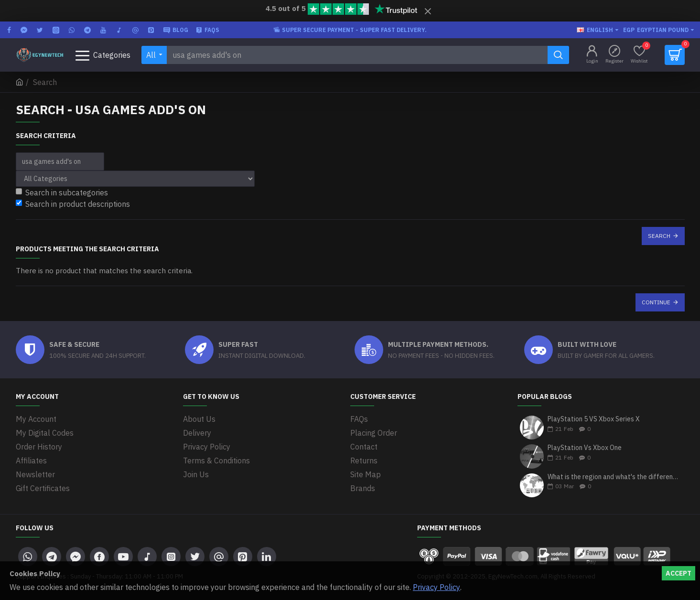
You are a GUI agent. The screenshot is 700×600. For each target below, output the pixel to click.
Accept (678, 573)
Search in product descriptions (73, 204)
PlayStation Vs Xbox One (585, 448)
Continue (656, 302)
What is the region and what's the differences (613, 477)
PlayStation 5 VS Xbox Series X (594, 419)
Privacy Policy (436, 587)
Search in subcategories (62, 193)
